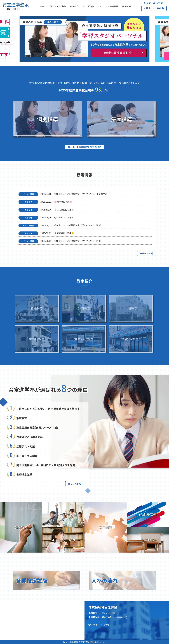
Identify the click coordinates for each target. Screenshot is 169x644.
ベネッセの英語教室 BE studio (84, 147)
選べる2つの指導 (58, 6)
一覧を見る (147, 253)
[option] (84, 39)
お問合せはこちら (154, 8)
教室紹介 (74, 6)
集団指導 (122, 119)
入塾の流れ (105, 581)
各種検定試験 (32, 581)
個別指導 (47, 119)
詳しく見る (75, 484)
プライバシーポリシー (100, 625)
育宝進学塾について (92, 6)
